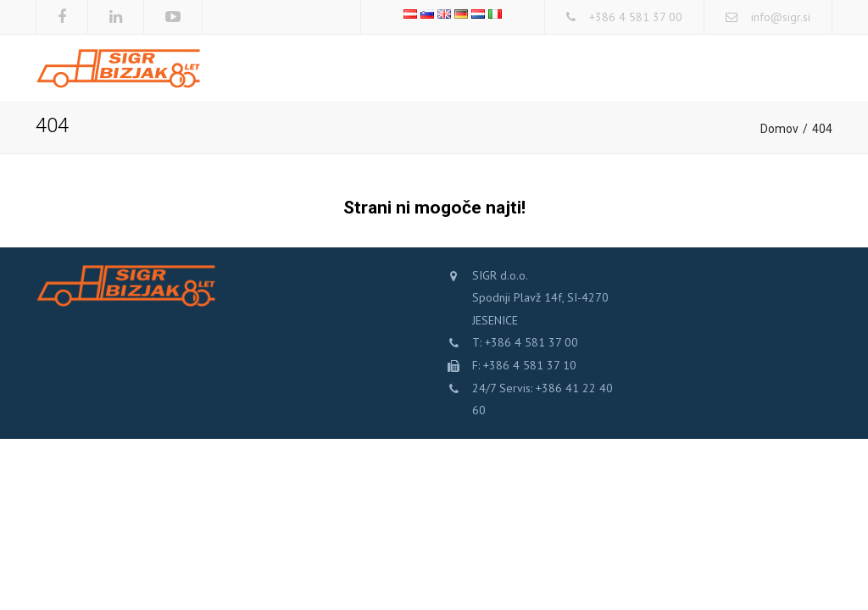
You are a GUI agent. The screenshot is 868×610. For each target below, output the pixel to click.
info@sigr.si (781, 17)
